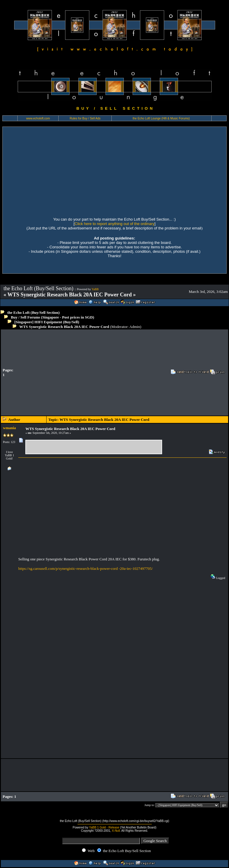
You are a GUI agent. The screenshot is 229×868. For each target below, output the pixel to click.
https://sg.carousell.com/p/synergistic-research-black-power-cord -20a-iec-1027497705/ (85, 568)
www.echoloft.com (38, 118)
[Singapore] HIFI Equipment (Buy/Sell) (47, 322)
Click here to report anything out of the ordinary (114, 224)
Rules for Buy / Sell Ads (85, 118)
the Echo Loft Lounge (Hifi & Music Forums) (161, 118)
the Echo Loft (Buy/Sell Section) (34, 312)
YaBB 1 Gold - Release (104, 827)
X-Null (116, 831)
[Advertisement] (114, 171)
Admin (135, 327)
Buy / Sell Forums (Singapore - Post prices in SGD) (53, 317)
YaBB (95, 289)
